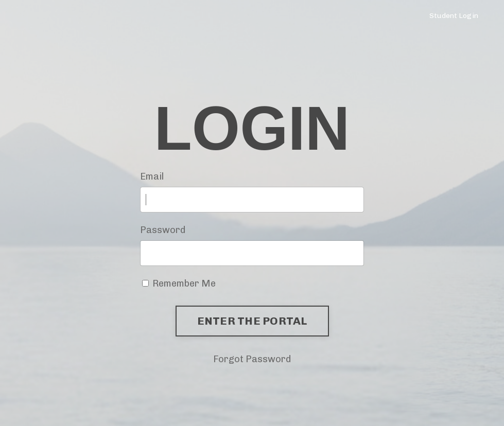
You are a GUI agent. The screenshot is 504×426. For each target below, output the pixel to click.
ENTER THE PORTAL (252, 321)
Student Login (454, 16)
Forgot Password (252, 359)
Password (163, 230)
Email (152, 176)
